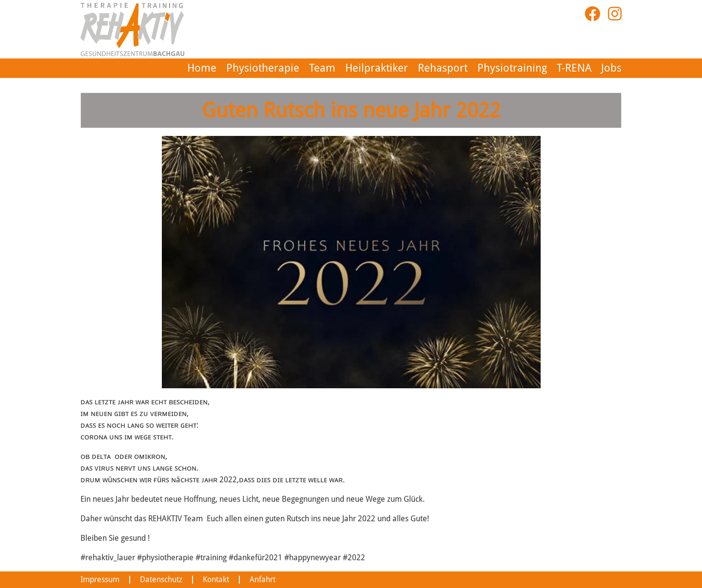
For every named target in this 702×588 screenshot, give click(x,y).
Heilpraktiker (394, 68)
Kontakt (207, 580)
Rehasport (453, 68)
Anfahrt (253, 580)
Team (345, 68)
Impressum (98, 580)
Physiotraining (515, 68)
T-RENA (574, 68)
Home (238, 68)
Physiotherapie (292, 68)
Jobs (612, 68)
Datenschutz (155, 580)
